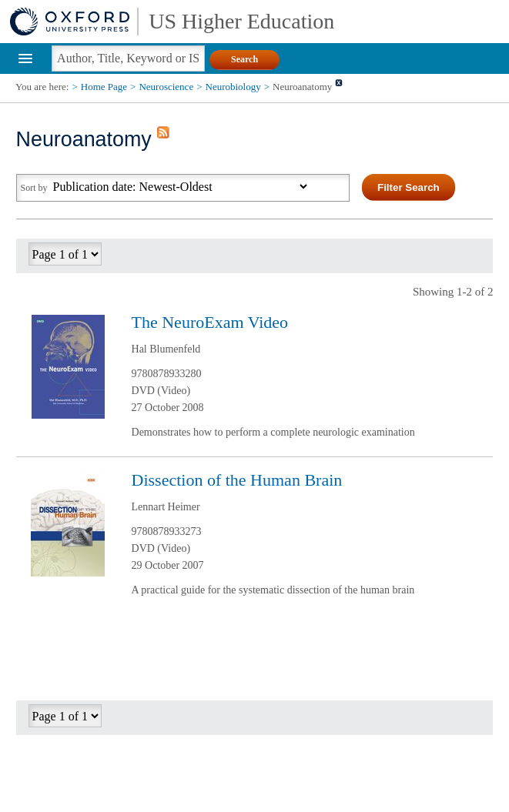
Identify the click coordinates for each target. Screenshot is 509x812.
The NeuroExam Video (210, 322)
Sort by (34, 188)
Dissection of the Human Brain (237, 480)
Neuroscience (166, 87)
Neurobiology (233, 87)
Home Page (104, 87)
